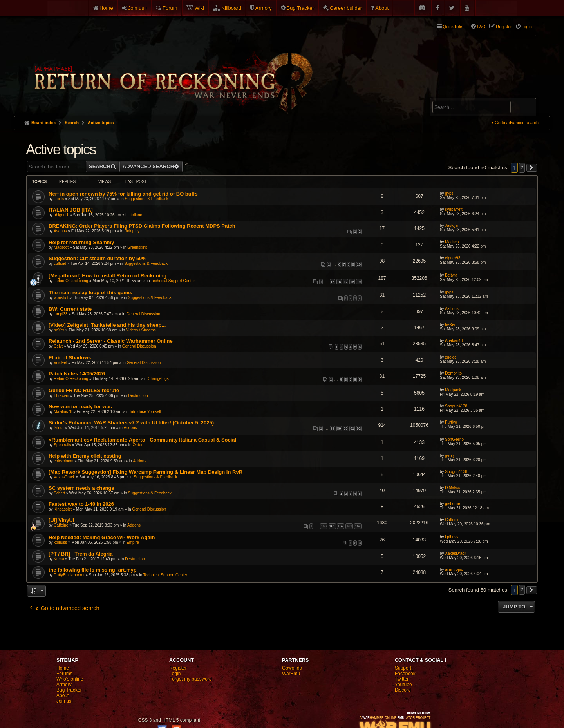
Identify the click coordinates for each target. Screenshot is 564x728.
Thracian (61, 396)
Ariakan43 (454, 341)
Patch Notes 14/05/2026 (77, 374)
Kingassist (63, 509)
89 (339, 429)
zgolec (451, 357)
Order (137, 445)
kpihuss (60, 542)
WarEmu (291, 674)
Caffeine (61, 525)
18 (352, 282)
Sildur (59, 428)
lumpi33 (61, 314)
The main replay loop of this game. (90, 292)
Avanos (60, 231)
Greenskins (137, 247)
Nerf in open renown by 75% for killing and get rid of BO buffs (123, 194)
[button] (532, 168)
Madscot (61, 247)
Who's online (70, 679)
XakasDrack (64, 477)
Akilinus (452, 309)
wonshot (61, 298)
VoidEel (60, 363)
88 (333, 429)
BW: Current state (70, 309)
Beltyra (451, 275)
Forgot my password (191, 679)
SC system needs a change (81, 488)
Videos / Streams (141, 330)
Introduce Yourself (145, 412)
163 (349, 526)
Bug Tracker (300, 8)
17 (345, 282)
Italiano (136, 215)
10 (359, 264)
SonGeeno (454, 439)
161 (332, 526)
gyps (449, 193)
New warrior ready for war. (80, 407)
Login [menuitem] (527, 27)
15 (333, 282)
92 (359, 429)
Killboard (231, 8)
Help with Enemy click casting (85, 456)
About (382, 8)
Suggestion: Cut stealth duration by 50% (98, 258)
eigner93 (453, 258)
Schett (59, 493)
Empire (133, 542)
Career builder (346, 8)
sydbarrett (454, 209)
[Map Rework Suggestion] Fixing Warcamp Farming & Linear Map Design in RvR (146, 472)
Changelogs (158, 379)
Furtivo (451, 422)
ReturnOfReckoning (71, 281)
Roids (59, 199)
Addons (130, 428)
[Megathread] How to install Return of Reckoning (108, 276)
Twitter (402, 679)
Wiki (200, 8)
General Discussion (143, 314)
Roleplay (132, 231)
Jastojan (452, 225)
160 (324, 526)
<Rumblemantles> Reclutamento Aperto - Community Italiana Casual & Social (142, 440)
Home (106, 8)
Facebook (405, 674)
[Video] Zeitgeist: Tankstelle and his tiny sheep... (107, 325)
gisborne (452, 504)
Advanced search (457, 95)
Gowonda (292, 668)
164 (358, 526)
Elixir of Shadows (70, 358)
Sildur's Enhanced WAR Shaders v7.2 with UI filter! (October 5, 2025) (131, 423)
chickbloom (63, 461)
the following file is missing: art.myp (93, 570)
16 (339, 282)
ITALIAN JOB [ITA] (71, 210)
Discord (403, 690)
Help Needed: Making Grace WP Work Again (102, 537)
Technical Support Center (173, 281)
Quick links (453, 27)
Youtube (403, 685)
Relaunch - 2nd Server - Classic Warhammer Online (111, 341)
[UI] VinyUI (61, 520)
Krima (59, 559)
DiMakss (452, 488)
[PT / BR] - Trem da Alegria (81, 554)
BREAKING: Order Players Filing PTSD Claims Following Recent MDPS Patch (142, 226)
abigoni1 (61, 215)
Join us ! (137, 8)
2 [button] (522, 168)
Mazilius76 (63, 412)
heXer (59, 330)
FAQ (481, 27)
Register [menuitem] (504, 27)
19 (359, 282)
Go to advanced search (517, 123)
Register (178, 668)
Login (175, 674)
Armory (264, 8)
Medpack (453, 390)
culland (60, 263)
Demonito (453, 373)
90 (345, 429)
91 (352, 429)
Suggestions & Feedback (147, 199)
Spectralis (62, 445)
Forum (170, 8)
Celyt (58, 346)
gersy (450, 455)
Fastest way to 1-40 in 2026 (81, 504)
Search (526, 109)
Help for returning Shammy (81, 242)
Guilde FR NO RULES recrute (84, 390)
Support (403, 668)
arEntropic (454, 570)
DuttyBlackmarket (69, 575)
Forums (64, 674)
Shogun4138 (456, 406)
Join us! (64, 701)
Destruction (138, 396)
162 (341, 526)
